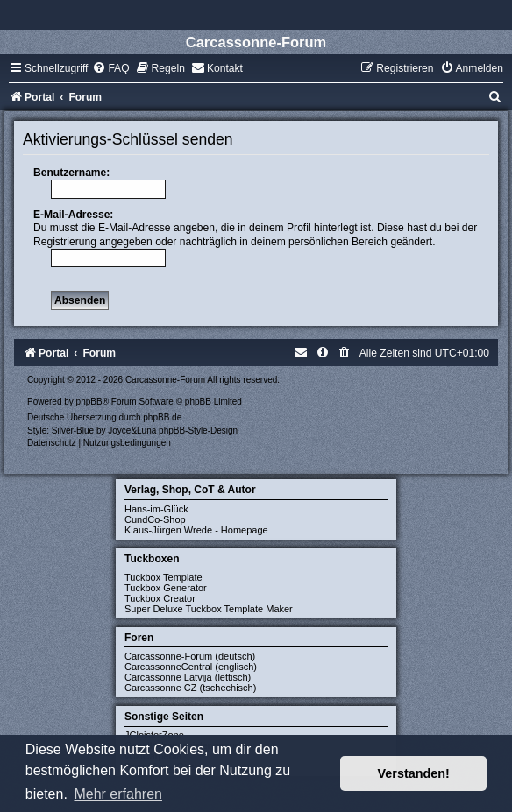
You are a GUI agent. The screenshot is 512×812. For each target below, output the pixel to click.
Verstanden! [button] (414, 773)
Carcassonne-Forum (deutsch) (190, 656)
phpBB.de (162, 417)
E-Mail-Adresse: (73, 215)
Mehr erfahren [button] (118, 794)
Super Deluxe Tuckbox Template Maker (209, 609)
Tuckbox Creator (160, 598)
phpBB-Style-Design (198, 431)
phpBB (89, 402)
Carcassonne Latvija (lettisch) (188, 677)
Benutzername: (71, 173)
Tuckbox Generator (166, 588)
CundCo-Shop (155, 519)
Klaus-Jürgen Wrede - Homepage (196, 530)
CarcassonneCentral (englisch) (191, 667)
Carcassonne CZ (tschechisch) (190, 688)
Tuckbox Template (164, 577)
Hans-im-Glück (156, 509)
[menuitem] (110, 68)
